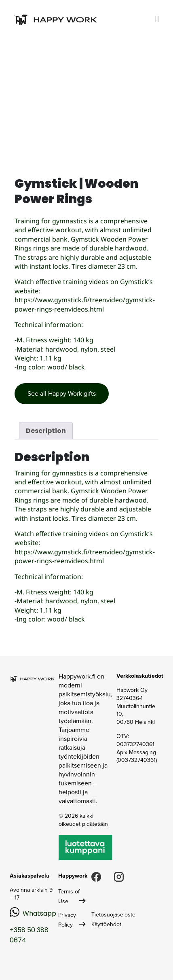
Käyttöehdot (106, 924)
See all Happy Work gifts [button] (62, 393)
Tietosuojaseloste (113, 915)
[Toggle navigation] (157, 19)
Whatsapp (39, 913)
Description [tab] (46, 431)
